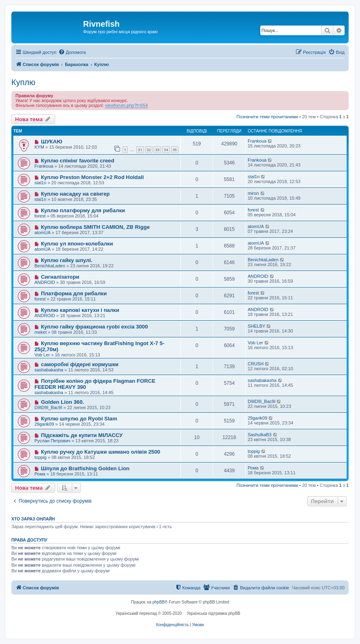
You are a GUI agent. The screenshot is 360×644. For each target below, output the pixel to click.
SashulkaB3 (260, 435)
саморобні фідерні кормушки (80, 364)
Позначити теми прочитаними (267, 117)
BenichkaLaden (50, 266)
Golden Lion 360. (62, 402)
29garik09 (44, 424)
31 (140, 150)
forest (40, 216)
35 (175, 150)
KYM (39, 147)
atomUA (43, 232)
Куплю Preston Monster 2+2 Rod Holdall (92, 177)
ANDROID (45, 282)
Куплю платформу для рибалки (83, 210)
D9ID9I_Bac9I (48, 407)
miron (253, 193)
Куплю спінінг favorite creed (78, 161)
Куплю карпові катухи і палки (80, 310)
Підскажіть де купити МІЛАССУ (82, 435)
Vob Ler (42, 355)
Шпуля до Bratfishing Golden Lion (85, 468)
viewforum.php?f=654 (126, 105)
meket (41, 332)
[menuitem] (72, 52)
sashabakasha (49, 370)
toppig (41, 457)
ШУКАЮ (52, 142)
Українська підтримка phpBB (214, 613)
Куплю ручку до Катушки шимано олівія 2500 (101, 452)
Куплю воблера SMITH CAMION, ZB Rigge (95, 227)
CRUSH (256, 364)
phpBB (159, 602)
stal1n (40, 183)
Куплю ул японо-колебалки (77, 244)
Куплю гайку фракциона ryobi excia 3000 (94, 327)
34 (166, 150)
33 (157, 150)
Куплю (23, 82)
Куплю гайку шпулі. (67, 260)
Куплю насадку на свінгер (75, 194)
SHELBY (256, 326)
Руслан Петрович (52, 441)
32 (149, 150)
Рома (40, 474)
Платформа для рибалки (74, 293)
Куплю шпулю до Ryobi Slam (79, 419)
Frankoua (257, 141)
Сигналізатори (60, 277)
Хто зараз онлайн (33, 519)
